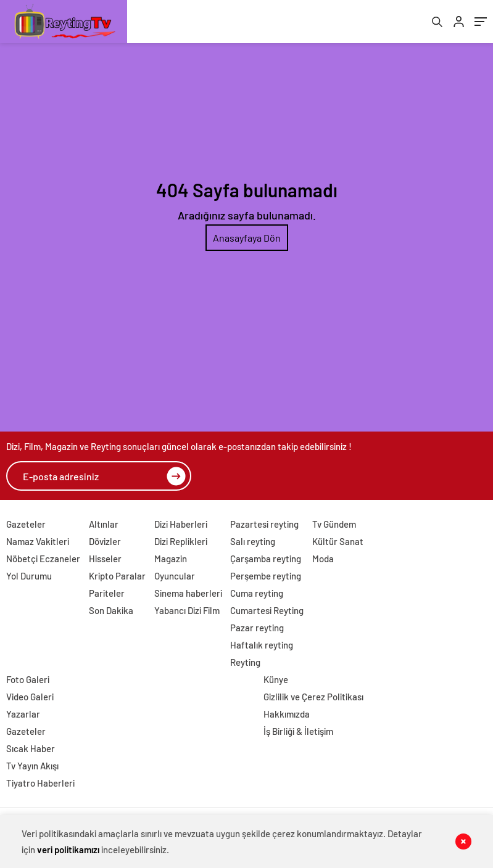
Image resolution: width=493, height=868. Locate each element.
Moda (323, 559)
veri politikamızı (68, 850)
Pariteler (107, 593)
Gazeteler (26, 524)
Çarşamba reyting (266, 559)
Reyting (245, 662)
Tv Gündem (334, 524)
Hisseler (105, 559)
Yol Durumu (29, 576)
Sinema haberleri (188, 593)
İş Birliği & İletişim (298, 731)
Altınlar (104, 524)
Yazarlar (23, 714)
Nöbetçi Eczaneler (43, 559)
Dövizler (105, 541)
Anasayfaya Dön (247, 238)
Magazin (171, 559)
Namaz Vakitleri (38, 541)
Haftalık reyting (262, 645)
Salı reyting (253, 541)
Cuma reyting (257, 593)
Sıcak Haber (31, 748)
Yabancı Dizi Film (187, 610)
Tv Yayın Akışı (32, 766)
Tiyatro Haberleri (40, 783)
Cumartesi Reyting (267, 610)
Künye (276, 679)
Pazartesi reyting (264, 524)
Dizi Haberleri (181, 524)
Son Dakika (111, 610)
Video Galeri (30, 697)
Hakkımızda (287, 714)
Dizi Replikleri (181, 541)
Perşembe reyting (266, 576)
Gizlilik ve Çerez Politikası (313, 697)
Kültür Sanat (338, 541)
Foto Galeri (28, 679)
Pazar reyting (257, 628)
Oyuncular (175, 576)
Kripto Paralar (117, 576)
